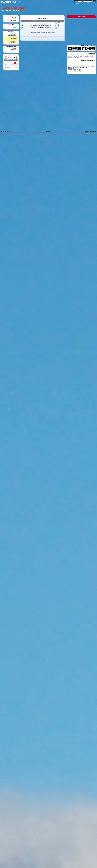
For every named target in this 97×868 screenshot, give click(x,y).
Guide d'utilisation (6, 131)
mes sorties (14, 20)
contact (15, 51)
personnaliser (13, 42)
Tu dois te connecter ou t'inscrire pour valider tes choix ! (42, 33)
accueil (15, 48)
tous (15, 26)
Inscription (81, 17)
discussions (14, 50)
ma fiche (14, 37)
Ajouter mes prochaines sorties (75, 72)
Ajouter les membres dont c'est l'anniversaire (78, 67)
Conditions (49, 131)
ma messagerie (13, 34)
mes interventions (12, 36)
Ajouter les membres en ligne (74, 70)
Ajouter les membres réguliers (74, 71)
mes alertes (14, 38)
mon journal (14, 33)
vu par (15, 40)
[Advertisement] (61, 8)
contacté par (14, 41)
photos (15, 27)
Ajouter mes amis (71, 68)
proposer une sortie (12, 19)
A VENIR (14, 18)
